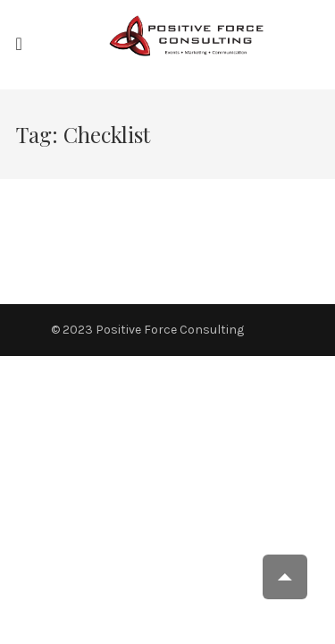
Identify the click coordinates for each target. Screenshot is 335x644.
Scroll (285, 577)
